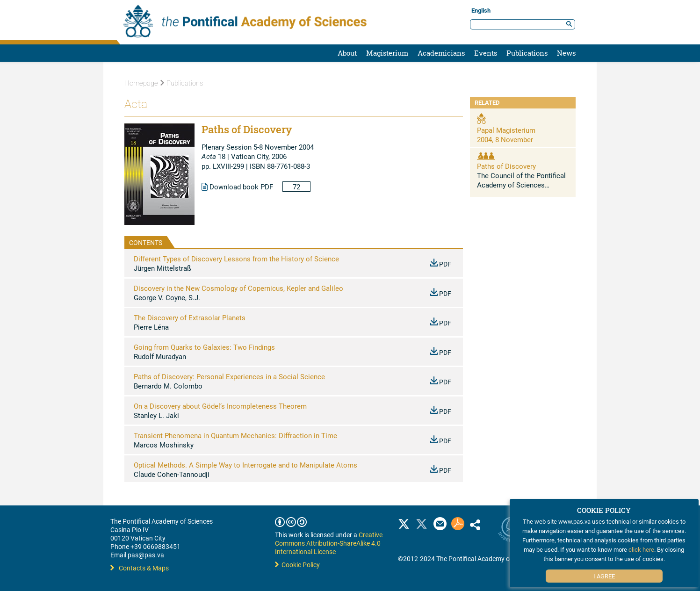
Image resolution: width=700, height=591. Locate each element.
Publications (527, 53)
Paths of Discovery (506, 166)
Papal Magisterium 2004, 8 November (506, 135)
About (347, 53)
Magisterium (387, 53)
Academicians (441, 53)
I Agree (604, 576)
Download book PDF (237, 187)
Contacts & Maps (140, 568)
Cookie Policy (297, 565)
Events (486, 53)
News (566, 53)
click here (641, 549)
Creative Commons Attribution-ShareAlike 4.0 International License (329, 543)
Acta (136, 104)
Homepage (141, 83)
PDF (441, 264)
